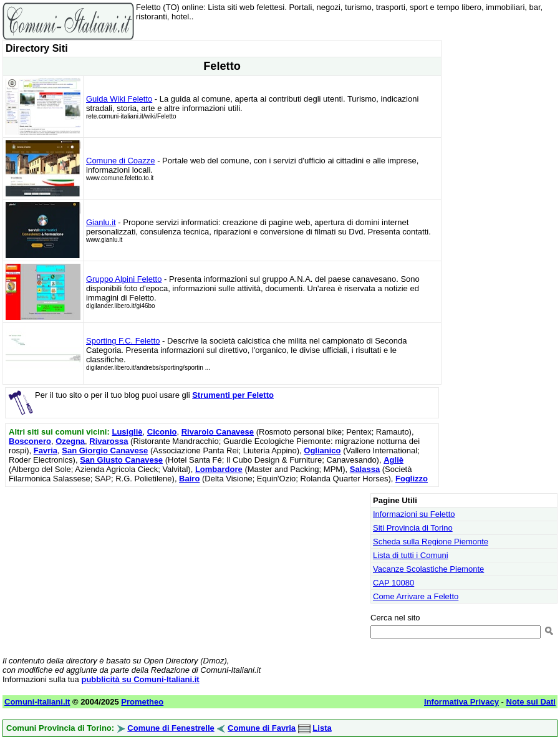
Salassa (365, 469)
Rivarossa (109, 441)
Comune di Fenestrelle (171, 728)
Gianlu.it (101, 222)
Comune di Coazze (121, 161)
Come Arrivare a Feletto (416, 596)
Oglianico (322, 450)
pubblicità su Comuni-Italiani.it (140, 679)
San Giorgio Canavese (105, 450)
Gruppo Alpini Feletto (124, 279)
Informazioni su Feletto (414, 514)
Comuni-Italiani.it (37, 702)
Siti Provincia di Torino (413, 528)
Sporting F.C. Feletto (123, 341)
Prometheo (142, 702)
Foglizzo (412, 479)
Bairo (189, 479)
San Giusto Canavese (121, 460)
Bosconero (30, 441)
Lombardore (219, 469)
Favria (46, 450)
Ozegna (70, 441)
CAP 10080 (393, 583)
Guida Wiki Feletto (119, 99)
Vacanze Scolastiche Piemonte (428, 569)
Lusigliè (127, 432)
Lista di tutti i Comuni (411, 555)
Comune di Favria (262, 728)
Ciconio (162, 432)
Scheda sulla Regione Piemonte (431, 542)
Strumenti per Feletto (233, 395)
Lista (322, 728)
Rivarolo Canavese (218, 432)
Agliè (393, 460)
